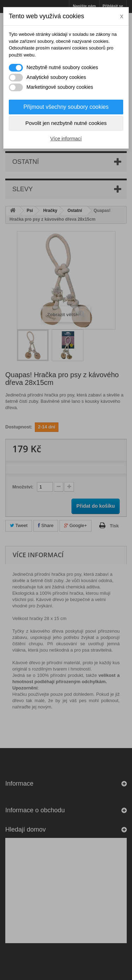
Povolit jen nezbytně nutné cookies (66, 123)
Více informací (66, 139)
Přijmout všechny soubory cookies (66, 107)
